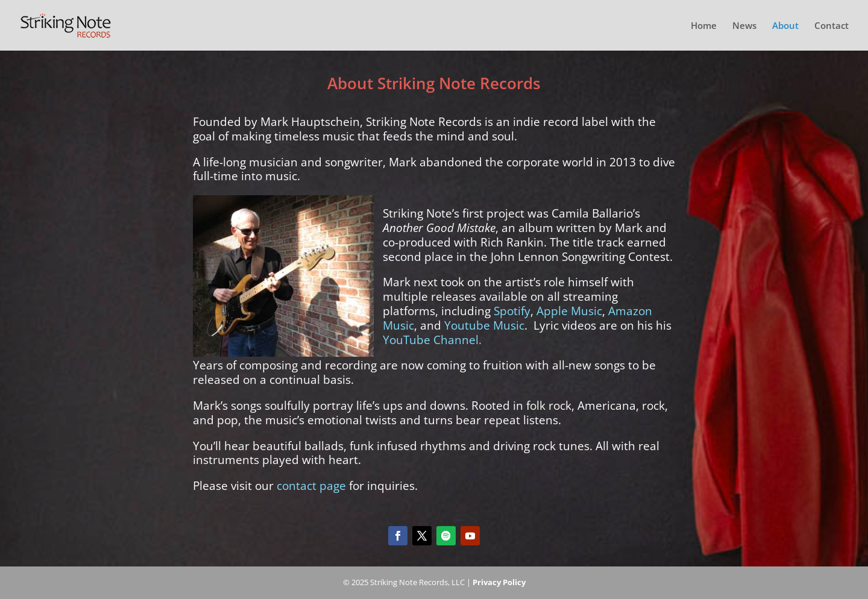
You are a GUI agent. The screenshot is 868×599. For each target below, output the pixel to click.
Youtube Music (484, 325)
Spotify (512, 311)
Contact (832, 26)
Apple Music (569, 311)
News (744, 26)
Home (704, 26)
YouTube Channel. (432, 340)
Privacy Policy (499, 582)
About (785, 26)
